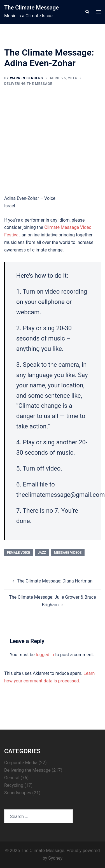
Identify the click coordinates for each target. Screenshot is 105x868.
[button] (87, 12)
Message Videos (68, 553)
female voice (18, 553)
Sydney (55, 858)
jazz (42, 553)
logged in (45, 655)
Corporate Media (21, 763)
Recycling (14, 785)
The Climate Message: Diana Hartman (55, 581)
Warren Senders (27, 78)
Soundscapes (18, 793)
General (12, 778)
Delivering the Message (28, 84)
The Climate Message (32, 8)
